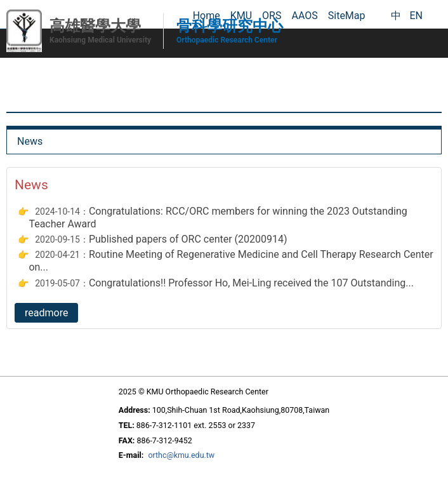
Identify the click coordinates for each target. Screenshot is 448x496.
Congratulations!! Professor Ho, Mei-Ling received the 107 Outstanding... (251, 283)
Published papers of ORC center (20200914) (188, 239)
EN (416, 16)
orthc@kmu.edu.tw (181, 455)
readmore (46, 313)
